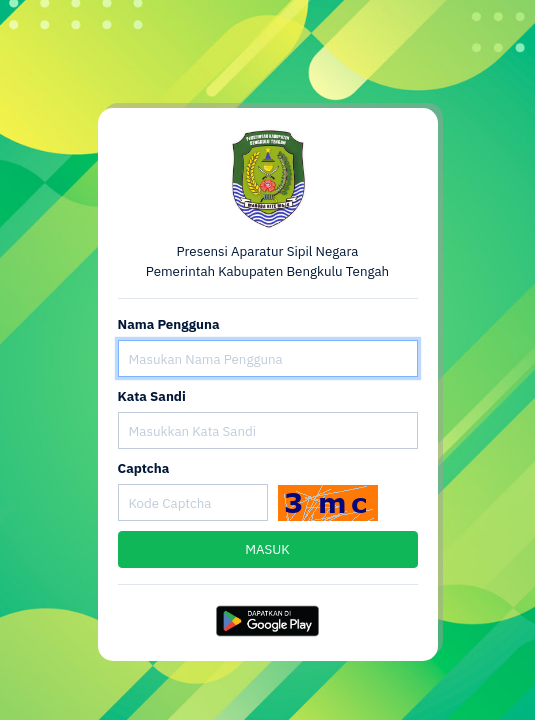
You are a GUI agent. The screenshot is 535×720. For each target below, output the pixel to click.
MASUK (267, 549)
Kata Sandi (152, 396)
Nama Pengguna (169, 324)
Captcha (144, 468)
